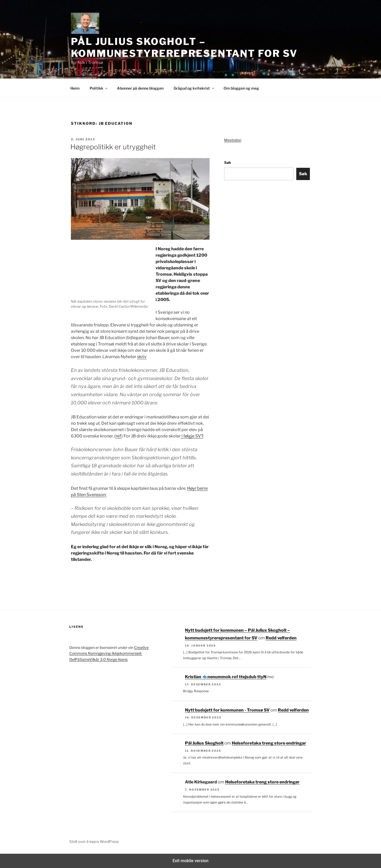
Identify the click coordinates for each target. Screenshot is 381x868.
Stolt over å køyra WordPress (94, 841)
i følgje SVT (192, 436)
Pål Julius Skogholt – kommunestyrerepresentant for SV (184, 47)
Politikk (99, 88)
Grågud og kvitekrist (194, 88)
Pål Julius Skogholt (204, 743)
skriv (142, 357)
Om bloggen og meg (241, 88)
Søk (228, 162)
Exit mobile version (190, 861)
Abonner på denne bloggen (140, 88)
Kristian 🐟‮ (196, 677)
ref (119, 436)
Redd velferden (281, 638)
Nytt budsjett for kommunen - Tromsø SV (227, 710)
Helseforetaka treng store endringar (269, 743)
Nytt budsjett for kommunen (237, 677)
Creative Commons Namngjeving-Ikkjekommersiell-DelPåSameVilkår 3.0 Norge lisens (109, 653)
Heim (75, 88)
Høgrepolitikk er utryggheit (113, 147)
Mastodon (233, 140)
